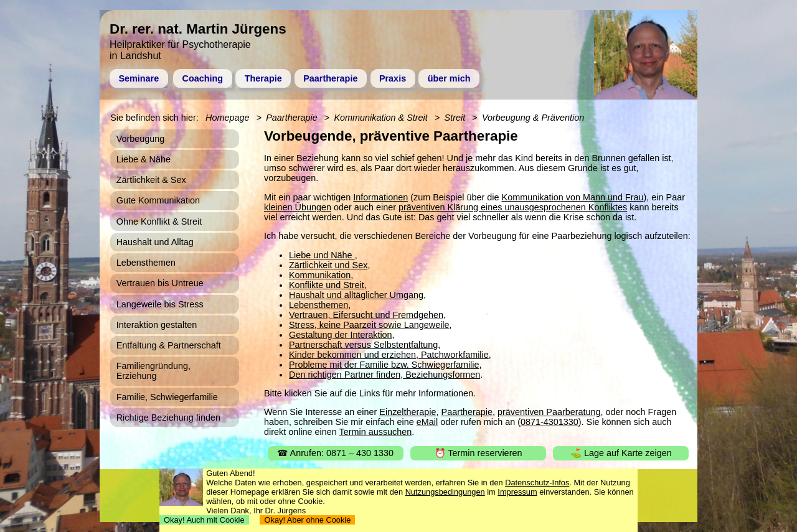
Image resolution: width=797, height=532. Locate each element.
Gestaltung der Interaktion (341, 335)
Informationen (380, 197)
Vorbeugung (141, 139)
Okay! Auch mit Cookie (204, 520)
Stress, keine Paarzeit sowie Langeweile (369, 325)
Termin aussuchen (376, 432)
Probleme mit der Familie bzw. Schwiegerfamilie (384, 365)
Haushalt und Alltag (155, 242)
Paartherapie (330, 78)
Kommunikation (320, 275)
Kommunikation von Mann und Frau (573, 197)
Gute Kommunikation (158, 200)
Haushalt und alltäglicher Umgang (356, 295)
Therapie (263, 78)
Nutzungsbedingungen (445, 492)
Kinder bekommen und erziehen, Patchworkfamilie (389, 355)
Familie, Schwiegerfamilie (167, 397)
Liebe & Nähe (144, 159)
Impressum (517, 492)
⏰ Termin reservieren (479, 453)
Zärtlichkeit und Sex (328, 265)
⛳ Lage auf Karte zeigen (621, 453)
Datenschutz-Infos (537, 483)
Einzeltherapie (408, 412)
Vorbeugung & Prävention (533, 118)
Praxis (393, 78)
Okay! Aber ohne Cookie (307, 520)
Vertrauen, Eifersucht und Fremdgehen (366, 315)
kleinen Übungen (298, 207)
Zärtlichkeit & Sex (151, 180)
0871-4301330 (549, 422)
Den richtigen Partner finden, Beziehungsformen (384, 375)
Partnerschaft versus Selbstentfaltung (363, 345)
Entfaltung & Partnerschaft (169, 345)
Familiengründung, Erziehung (153, 371)
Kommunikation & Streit (380, 118)
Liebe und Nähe (322, 255)
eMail (427, 422)
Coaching (203, 78)
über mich (449, 78)
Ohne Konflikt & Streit (159, 222)
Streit (455, 118)
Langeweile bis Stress (160, 304)
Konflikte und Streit (327, 285)
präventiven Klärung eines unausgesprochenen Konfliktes (513, 207)
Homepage (227, 118)
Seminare (139, 78)
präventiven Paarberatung (549, 412)
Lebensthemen (318, 305)
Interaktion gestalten (157, 325)
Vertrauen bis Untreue (160, 283)
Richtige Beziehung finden (168, 418)
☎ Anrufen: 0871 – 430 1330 (335, 453)
